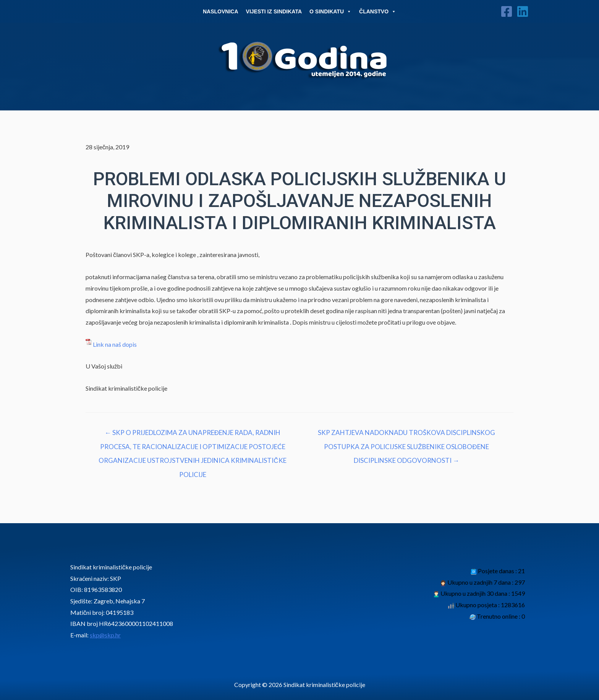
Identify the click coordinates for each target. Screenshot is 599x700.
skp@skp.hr (105, 635)
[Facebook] (507, 11)
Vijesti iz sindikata (274, 11)
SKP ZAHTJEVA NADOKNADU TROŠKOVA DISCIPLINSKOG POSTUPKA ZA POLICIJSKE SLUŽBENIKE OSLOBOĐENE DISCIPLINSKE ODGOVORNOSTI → (406, 435)
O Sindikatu (330, 11)
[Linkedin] (523, 11)
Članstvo (378, 11)
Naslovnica (221, 11)
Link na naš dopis (115, 344)
